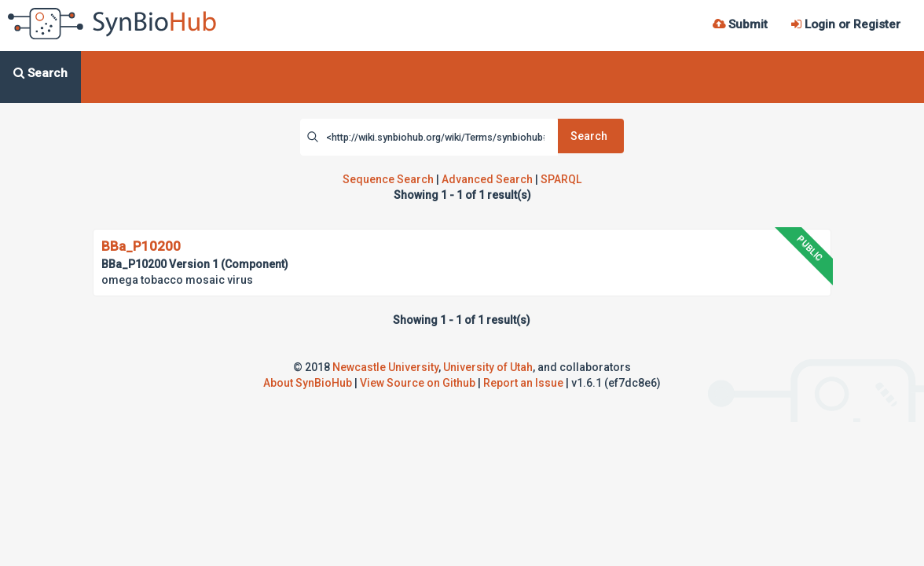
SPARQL (561, 179)
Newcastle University (385, 367)
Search (589, 136)
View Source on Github (418, 383)
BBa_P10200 (141, 246)
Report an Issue (523, 383)
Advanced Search (487, 179)
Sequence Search (388, 179)
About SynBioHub (308, 383)
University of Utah (488, 367)
